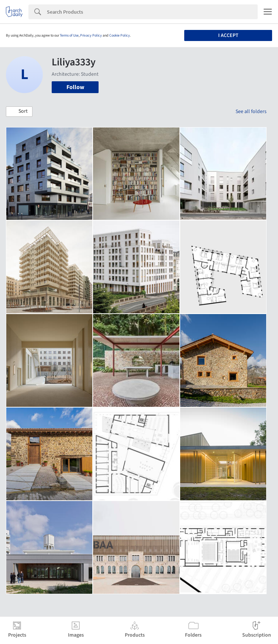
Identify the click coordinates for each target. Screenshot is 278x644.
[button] (19, 112)
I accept (228, 35)
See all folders (251, 112)
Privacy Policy (91, 35)
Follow (75, 87)
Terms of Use (69, 35)
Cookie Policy (120, 35)
